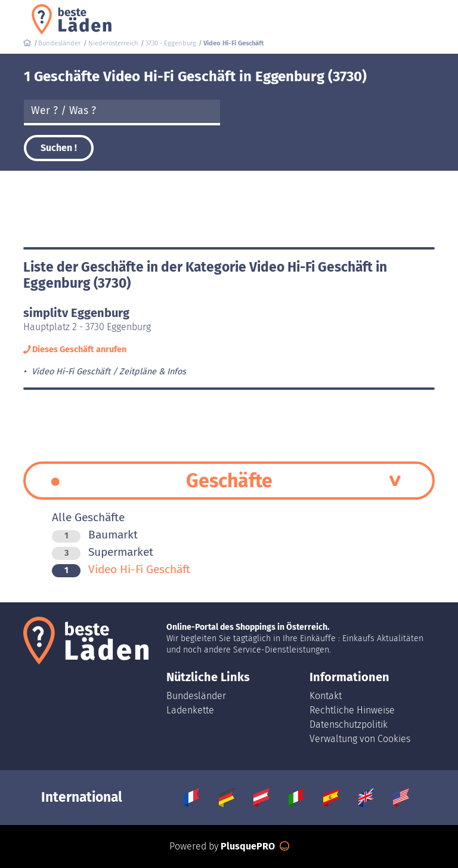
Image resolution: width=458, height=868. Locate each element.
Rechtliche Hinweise (352, 710)
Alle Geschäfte (88, 517)
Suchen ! (59, 148)
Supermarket (103, 552)
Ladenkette (190, 710)
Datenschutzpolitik (349, 724)
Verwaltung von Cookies (360, 739)
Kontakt (326, 696)
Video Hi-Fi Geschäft (121, 569)
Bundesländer (196, 696)
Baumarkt (95, 535)
